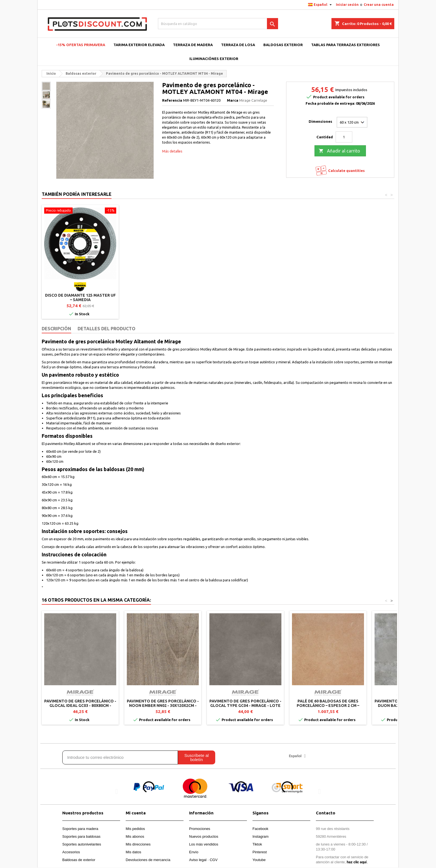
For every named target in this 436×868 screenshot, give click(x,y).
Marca (233, 100)
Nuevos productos (204, 836)
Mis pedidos (135, 829)
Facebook (260, 829)
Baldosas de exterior (79, 860)
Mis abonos (135, 836)
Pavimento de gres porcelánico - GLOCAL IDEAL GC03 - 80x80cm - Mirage (80, 706)
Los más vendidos (204, 844)
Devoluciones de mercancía (148, 860)
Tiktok (257, 844)
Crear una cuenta (379, 5)
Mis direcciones (138, 844)
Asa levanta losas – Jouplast (80, 295)
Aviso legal (198, 860)
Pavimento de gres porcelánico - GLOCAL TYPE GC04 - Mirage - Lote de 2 (245, 706)
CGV (214, 860)
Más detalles (172, 151)
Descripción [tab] (56, 329)
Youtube (259, 860)
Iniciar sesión (347, 5)
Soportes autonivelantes (82, 844)
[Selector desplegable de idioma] (321, 5)
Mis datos (133, 852)
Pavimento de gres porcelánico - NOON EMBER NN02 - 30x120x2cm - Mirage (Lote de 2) (163, 706)
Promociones (200, 829)
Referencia (172, 100)
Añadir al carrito (339, 151)
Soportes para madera (80, 829)
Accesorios (71, 852)
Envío (194, 852)
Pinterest (260, 852)
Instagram (261, 836)
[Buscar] (218, 24)
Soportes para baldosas (81, 836)
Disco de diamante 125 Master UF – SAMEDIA (163, 297)
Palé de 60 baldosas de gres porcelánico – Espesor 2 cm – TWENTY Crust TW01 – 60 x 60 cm (328, 706)
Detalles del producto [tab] (106, 329)
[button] (117, 791)
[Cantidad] (344, 137)
